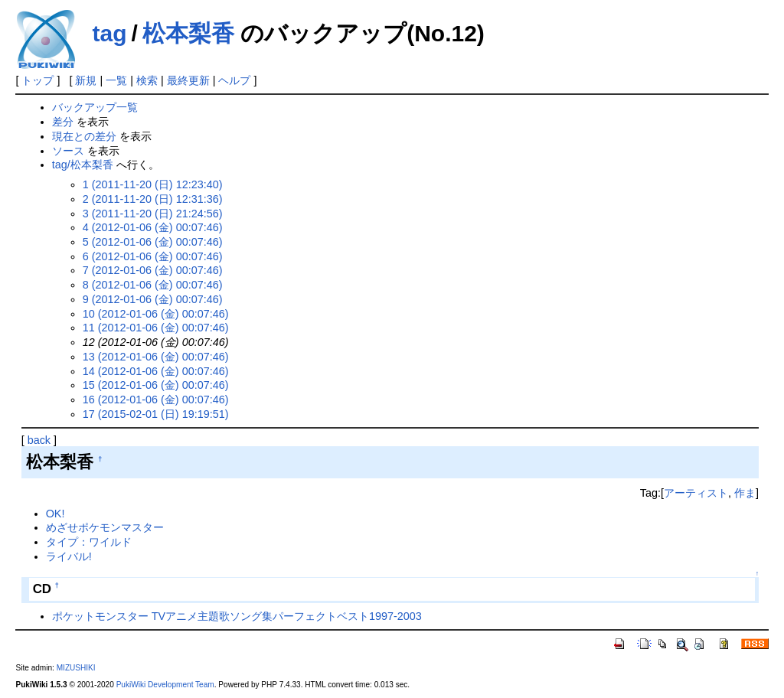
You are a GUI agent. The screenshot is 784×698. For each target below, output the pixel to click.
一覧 (116, 80)
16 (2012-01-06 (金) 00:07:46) (156, 400)
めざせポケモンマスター (105, 527)
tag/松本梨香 (83, 165)
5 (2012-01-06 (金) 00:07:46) (153, 242)
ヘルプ (234, 80)
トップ (38, 80)
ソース (68, 151)
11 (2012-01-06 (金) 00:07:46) (156, 328)
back (39, 440)
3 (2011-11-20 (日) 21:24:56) (153, 214)
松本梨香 (188, 33)
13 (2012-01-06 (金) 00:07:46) (156, 357)
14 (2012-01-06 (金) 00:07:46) (156, 371)
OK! (56, 514)
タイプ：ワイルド (89, 542)
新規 (86, 80)
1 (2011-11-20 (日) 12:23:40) (153, 184)
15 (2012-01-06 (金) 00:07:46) (156, 385)
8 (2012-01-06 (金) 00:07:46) (153, 285)
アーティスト (696, 493)
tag (109, 33)
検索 (147, 80)
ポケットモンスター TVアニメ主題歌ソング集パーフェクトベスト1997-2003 (237, 616)
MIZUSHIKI (76, 668)
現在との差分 (84, 136)
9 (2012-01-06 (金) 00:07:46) (153, 299)
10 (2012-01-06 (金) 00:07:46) (156, 314)
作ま (745, 493)
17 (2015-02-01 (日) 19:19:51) (156, 414)
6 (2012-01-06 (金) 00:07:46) (153, 256)
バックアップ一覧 (95, 107)
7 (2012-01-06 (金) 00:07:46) (153, 270)
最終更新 (188, 80)
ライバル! (69, 556)
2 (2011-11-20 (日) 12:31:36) (153, 199)
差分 (63, 122)
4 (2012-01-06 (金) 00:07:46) (153, 227)
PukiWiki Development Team (165, 685)
